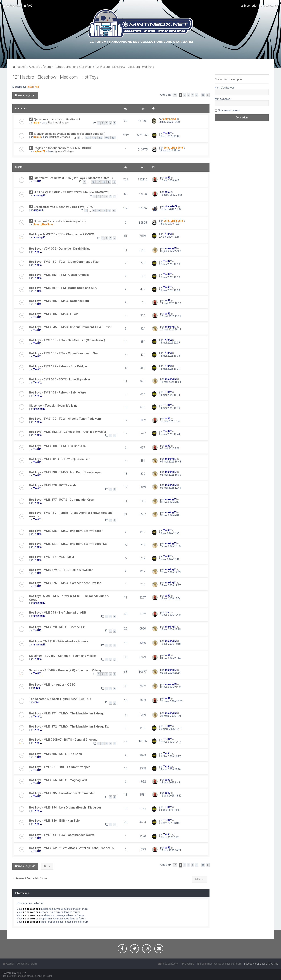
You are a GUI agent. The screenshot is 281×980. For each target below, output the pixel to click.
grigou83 (39, 210)
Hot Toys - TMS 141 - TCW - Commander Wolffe (62, 835)
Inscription (237, 79)
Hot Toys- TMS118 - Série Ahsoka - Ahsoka (59, 641)
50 (114, 182)
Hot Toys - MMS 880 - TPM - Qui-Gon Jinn (57, 446)
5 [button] (196, 95)
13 (114, 211)
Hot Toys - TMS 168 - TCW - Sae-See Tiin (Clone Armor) (67, 340)
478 (94, 138)
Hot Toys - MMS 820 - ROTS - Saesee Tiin (57, 627)
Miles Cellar (46, 976)
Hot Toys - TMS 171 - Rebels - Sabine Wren (58, 392)
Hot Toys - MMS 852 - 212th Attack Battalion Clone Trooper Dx (72, 848)
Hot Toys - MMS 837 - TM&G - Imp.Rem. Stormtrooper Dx (68, 544)
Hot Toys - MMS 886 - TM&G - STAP (53, 314)
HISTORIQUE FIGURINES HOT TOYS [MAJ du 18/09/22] (71, 192)
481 (113, 138)
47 (98, 182)
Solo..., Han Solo (173, 148)
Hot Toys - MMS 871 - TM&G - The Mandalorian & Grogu (67, 713)
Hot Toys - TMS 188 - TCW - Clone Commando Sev (64, 353)
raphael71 (39, 151)
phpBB (20, 973)
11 (104, 211)
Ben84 (37, 137)
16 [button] (203, 95)
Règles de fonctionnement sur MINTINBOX (62, 148)
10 (98, 211)
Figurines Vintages (58, 123)
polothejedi (170, 119)
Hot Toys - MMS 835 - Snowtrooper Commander (62, 793)
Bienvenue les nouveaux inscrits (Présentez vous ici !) (70, 134)
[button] (175, 95)
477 (88, 138)
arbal (36, 123)
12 (109, 211)
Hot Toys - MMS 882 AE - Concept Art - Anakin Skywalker (68, 432)
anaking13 (39, 195)
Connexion (221, 79)
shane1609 (171, 206)
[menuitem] (28, 6)
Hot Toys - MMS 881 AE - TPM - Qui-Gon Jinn (60, 459)
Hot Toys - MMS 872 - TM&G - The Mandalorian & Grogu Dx (69, 726)
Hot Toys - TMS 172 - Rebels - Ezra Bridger (58, 366)
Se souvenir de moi (229, 110)
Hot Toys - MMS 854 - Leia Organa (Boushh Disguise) (65, 807)
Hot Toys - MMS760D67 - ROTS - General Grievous (63, 740)
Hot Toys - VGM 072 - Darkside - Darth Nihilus (60, 249)
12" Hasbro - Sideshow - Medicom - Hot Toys (56, 77)
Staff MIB (34, 87)
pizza (37, 688)
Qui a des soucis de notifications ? (57, 119)
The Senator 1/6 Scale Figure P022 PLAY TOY (60, 699)
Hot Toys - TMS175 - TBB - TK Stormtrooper (59, 767)
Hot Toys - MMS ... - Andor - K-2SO (52, 685)
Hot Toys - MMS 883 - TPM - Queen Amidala (59, 275)
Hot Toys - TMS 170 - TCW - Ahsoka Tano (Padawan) (65, 419)
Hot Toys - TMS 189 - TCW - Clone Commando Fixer (64, 262)
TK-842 (168, 133)
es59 (167, 178)
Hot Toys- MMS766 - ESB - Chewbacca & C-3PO (62, 234)
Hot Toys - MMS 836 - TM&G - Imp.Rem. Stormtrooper (66, 531)
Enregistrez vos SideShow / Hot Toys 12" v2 (64, 207)
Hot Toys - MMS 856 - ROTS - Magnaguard (58, 780)
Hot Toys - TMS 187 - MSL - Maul (51, 557)
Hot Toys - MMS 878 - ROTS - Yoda (53, 485)
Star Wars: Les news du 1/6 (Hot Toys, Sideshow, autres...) (73, 178)
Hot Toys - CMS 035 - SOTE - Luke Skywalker (60, 379)
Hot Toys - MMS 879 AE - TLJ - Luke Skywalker (61, 570)
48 (104, 182)
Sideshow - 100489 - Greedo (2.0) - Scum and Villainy (65, 670)
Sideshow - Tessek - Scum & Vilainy (53, 406)
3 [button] (188, 95)
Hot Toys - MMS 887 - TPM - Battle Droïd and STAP (64, 288)
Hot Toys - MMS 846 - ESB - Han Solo (54, 821)
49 (109, 182)
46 (93, 182)
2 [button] (184, 95)
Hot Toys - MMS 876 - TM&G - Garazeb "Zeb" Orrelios (65, 583)
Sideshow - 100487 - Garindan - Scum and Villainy (63, 656)
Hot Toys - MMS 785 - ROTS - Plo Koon (55, 754)
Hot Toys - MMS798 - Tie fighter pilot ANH (58, 612)
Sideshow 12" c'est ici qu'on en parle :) (60, 221)
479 (100, 138)
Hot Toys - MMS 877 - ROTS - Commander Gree (61, 500)
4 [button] (192, 95)
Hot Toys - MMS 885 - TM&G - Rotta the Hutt (59, 301)
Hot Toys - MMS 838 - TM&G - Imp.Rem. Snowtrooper (65, 472)
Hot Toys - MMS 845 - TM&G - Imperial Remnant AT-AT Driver (70, 327)
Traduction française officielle (19, 976)
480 (107, 138)
